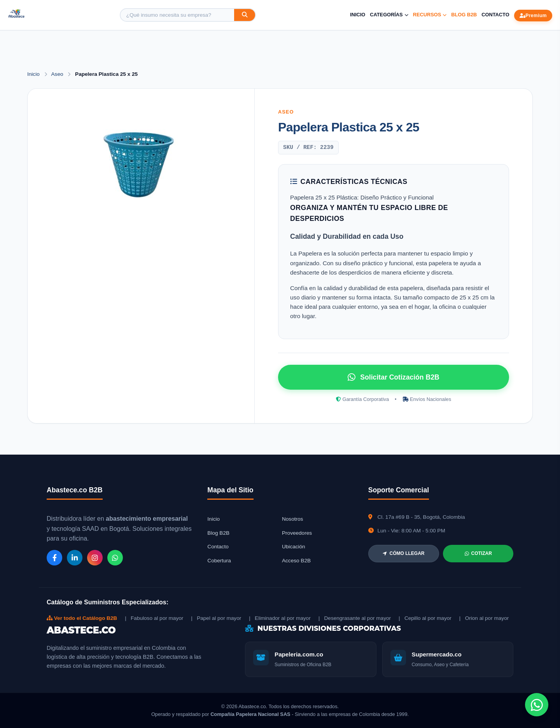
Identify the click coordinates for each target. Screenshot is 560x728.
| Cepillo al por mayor (425, 618)
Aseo (58, 74)
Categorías (389, 15)
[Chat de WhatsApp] (537, 705)
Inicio (358, 15)
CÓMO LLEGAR (403, 553)
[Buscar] (245, 15)
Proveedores (297, 533)
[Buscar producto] (177, 15)
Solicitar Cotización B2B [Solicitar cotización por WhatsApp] (393, 377)
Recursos (430, 15)
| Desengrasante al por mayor (355, 618)
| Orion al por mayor (484, 618)
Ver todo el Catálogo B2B (82, 618)
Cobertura (219, 561)
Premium (533, 16)
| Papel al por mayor (216, 618)
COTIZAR (478, 553)
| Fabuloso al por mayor (154, 618)
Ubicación (294, 547)
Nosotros (292, 519)
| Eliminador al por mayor (280, 618)
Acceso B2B (296, 561)
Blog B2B (464, 15)
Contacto (495, 15)
